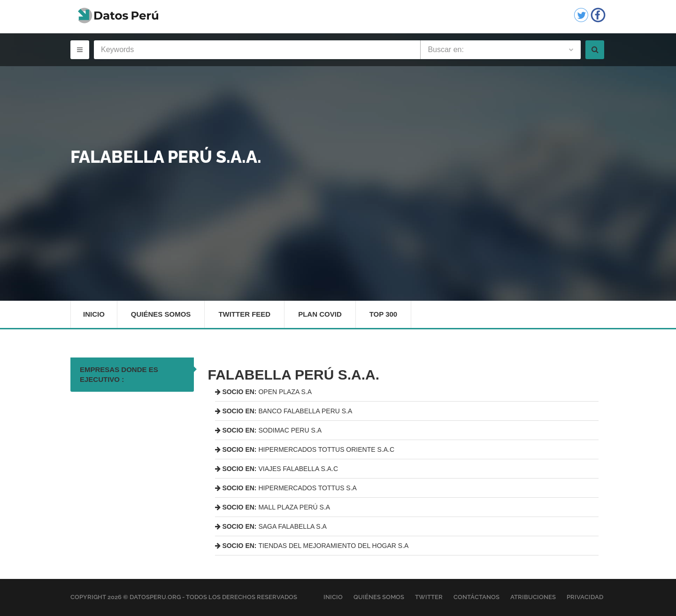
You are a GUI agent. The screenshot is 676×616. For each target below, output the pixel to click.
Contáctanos (476, 597)
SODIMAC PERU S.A (269, 430)
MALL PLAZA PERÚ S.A (273, 507)
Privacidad (585, 597)
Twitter (429, 597)
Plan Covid (320, 314)
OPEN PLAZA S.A (264, 392)
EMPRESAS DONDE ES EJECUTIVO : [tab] (119, 374)
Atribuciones (533, 597)
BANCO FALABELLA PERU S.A (284, 411)
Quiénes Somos (161, 314)
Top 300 (384, 314)
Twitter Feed (244, 314)
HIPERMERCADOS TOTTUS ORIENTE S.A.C (305, 449)
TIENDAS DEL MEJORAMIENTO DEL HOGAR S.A (312, 546)
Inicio (94, 314)
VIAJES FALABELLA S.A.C (277, 469)
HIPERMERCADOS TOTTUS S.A (286, 488)
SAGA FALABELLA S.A (271, 526)
